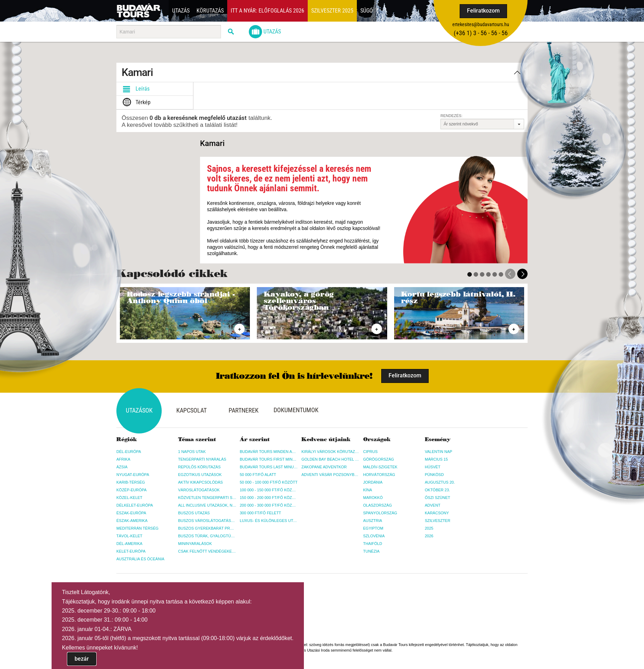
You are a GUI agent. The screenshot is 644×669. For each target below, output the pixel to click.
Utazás (181, 11)
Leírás (135, 89)
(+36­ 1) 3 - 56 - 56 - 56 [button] (481, 33)
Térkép (135, 102)
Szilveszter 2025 (332, 11)
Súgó (367, 11)
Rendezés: (451, 116)
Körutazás (210, 11)
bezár (82, 659)
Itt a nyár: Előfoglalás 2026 (267, 11)
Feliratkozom (483, 11)
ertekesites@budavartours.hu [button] (481, 24)
